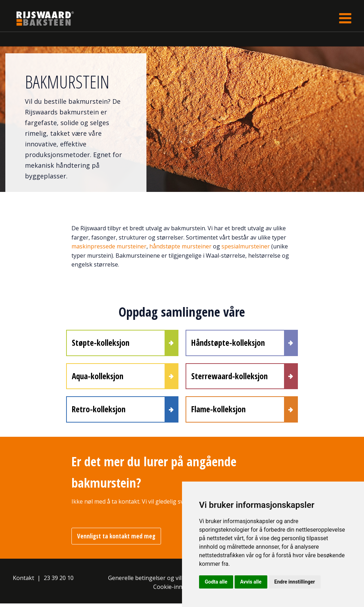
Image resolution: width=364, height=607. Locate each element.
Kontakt (23, 581)
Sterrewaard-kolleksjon (229, 378)
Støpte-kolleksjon (101, 343)
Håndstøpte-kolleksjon (228, 343)
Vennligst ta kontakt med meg (116, 540)
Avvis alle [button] (251, 582)
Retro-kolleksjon (99, 412)
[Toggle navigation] (345, 18)
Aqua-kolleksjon (98, 378)
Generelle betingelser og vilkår (149, 581)
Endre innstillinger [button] (295, 582)
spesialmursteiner (246, 246)
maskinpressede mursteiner (109, 246)
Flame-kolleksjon (218, 412)
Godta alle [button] (216, 582)
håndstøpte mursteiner (181, 246)
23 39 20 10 (59, 581)
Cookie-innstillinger (180, 590)
